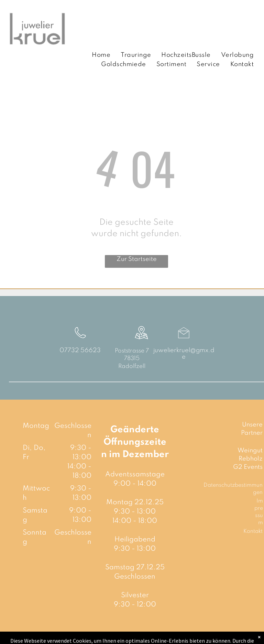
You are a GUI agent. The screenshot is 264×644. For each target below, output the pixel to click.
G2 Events (248, 467)
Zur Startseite (137, 259)
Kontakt (253, 531)
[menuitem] (101, 55)
